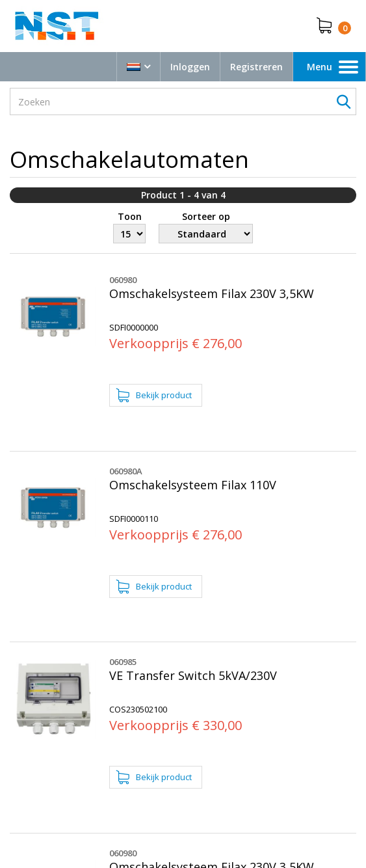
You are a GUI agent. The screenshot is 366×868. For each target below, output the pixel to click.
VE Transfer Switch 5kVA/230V (193, 676)
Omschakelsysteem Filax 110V (193, 485)
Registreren (256, 67)
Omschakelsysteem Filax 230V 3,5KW (212, 294)
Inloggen (190, 67)
